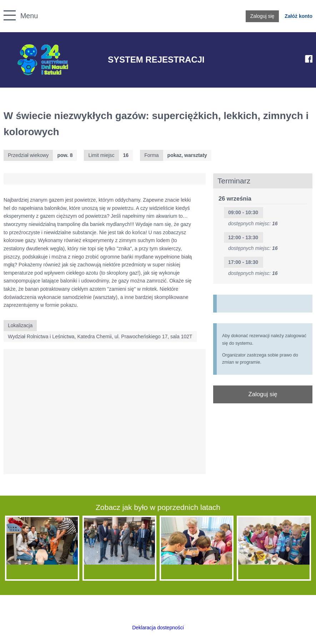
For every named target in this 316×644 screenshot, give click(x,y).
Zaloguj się (262, 16)
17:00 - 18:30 (243, 262)
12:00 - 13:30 (243, 237)
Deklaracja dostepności (158, 628)
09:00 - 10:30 (243, 212)
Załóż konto (299, 16)
